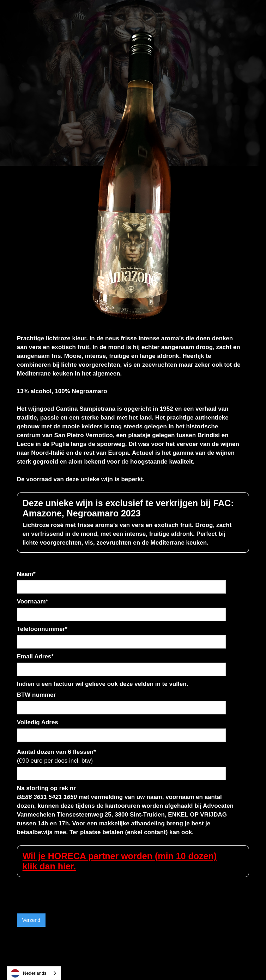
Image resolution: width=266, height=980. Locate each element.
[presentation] (71, 891)
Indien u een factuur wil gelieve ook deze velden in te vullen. (103, 684)
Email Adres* (35, 656)
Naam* (26, 574)
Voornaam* (33, 601)
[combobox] (34, 973)
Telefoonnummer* (42, 629)
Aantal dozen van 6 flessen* (56, 756)
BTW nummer (37, 695)
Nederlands (29, 973)
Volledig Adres (38, 722)
